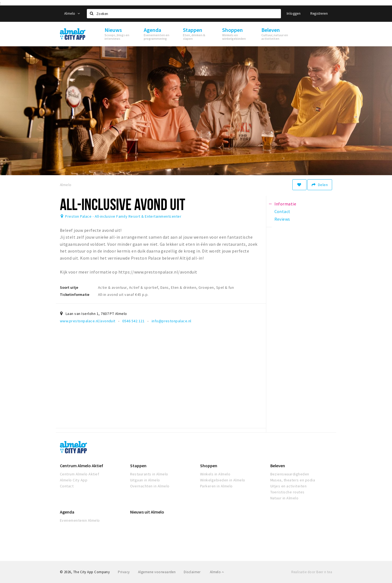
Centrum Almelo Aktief (82, 466)
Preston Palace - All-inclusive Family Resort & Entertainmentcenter (123, 216)
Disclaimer (192, 572)
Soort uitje (69, 287)
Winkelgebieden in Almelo (223, 480)
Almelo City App (74, 480)
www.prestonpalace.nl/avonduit (88, 321)
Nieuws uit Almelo (147, 512)
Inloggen (294, 13)
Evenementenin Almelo (80, 520)
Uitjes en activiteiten (289, 486)
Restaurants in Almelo (149, 474)
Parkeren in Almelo (216, 486)
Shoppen (209, 466)
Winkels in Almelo (215, 474)
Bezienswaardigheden (290, 474)
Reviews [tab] (282, 219)
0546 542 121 (133, 321)
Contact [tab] (282, 211)
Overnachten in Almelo (150, 486)
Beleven (278, 466)
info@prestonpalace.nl (171, 321)
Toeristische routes (287, 492)
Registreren (319, 13)
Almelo (72, 13)
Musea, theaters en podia (293, 480)
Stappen (138, 466)
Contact (67, 486)
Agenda (67, 512)
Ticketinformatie (75, 294)
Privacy (124, 572)
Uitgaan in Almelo (145, 480)
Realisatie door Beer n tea (312, 572)
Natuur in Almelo (284, 498)
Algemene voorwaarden (157, 572)
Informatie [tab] (285, 204)
